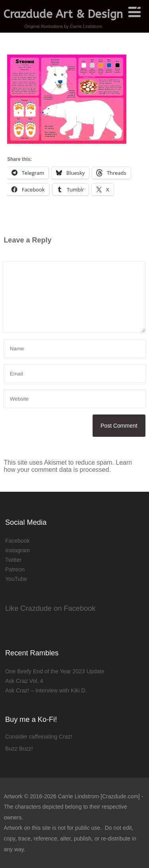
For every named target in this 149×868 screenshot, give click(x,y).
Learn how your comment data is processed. (68, 466)
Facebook (17, 541)
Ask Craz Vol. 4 (24, 681)
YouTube (16, 579)
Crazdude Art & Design (63, 14)
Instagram (17, 550)
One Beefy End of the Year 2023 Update (55, 671)
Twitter (13, 560)
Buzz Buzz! (19, 749)
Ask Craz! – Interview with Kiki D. (46, 690)
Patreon (15, 569)
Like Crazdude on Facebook (50, 608)
